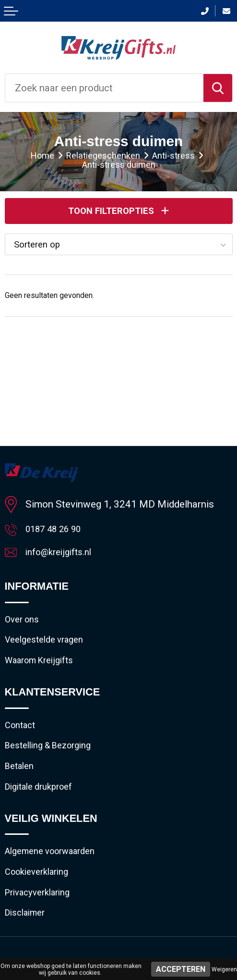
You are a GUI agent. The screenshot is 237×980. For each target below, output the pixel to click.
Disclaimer (28, 933)
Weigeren (224, 969)
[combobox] (104, 88)
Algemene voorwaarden (55, 867)
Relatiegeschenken (101, 156)
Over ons (24, 623)
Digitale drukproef (43, 801)
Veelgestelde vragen (49, 645)
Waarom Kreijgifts (43, 668)
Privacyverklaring (41, 911)
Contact (22, 734)
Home (34, 156)
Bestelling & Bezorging (54, 756)
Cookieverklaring (41, 889)
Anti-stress (179, 156)
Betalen (21, 778)
